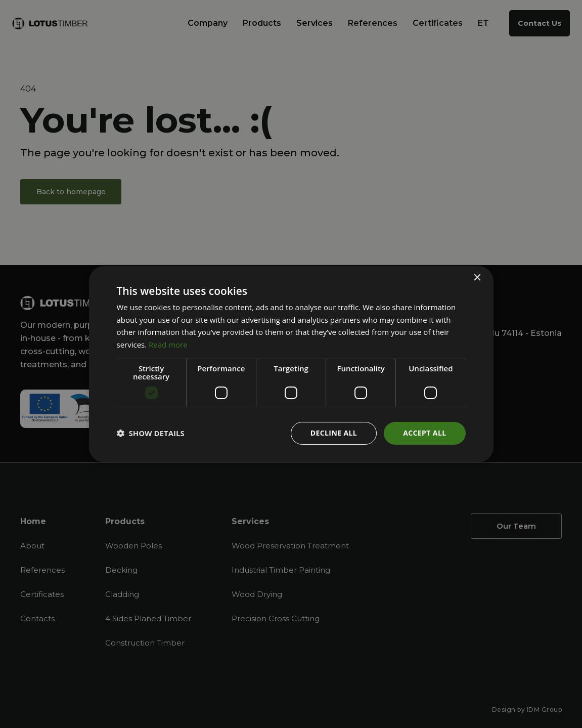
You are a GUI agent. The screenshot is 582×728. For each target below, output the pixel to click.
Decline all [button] (334, 433)
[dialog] (291, 364)
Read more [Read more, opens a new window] (168, 345)
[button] (151, 433)
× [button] (477, 277)
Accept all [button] (424, 433)
